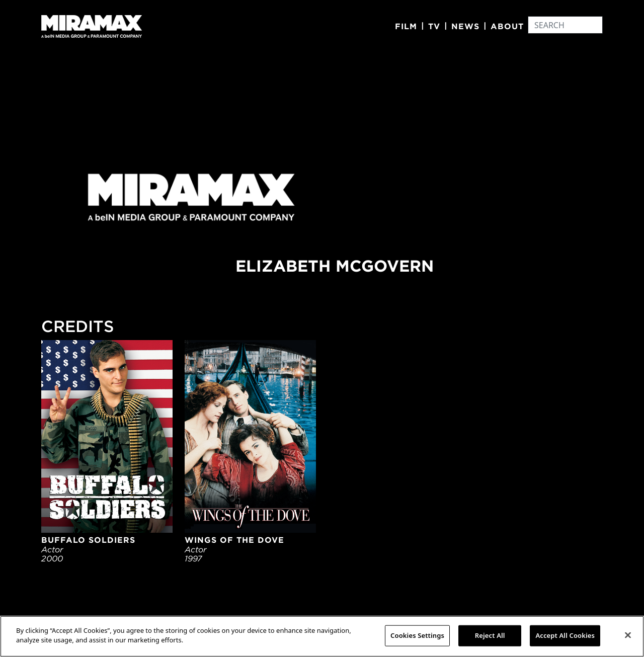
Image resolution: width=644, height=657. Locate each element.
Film (406, 26)
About (507, 26)
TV (434, 26)
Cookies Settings (417, 635)
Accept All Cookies (565, 635)
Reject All (490, 635)
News (465, 26)
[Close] (628, 635)
